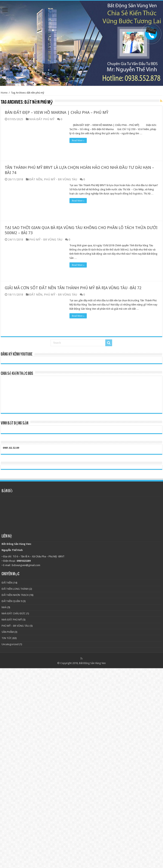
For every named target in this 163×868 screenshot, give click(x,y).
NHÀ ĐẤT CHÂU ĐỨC (14, 613)
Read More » (78, 140)
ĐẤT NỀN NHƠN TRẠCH (15, 595)
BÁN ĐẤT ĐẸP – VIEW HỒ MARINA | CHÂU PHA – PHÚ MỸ (57, 112)
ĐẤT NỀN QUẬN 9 (12, 601)
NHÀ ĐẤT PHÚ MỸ (42, 119)
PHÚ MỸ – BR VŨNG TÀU (15, 626)
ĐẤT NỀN (36, 179)
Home (4, 93)
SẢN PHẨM (8, 632)
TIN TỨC (7, 638)
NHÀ (4, 607)
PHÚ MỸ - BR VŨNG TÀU (61, 179)
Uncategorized (10, 644)
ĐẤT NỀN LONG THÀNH (15, 589)
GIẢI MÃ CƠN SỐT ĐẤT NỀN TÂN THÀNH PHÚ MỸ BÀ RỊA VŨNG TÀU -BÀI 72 (73, 288)
